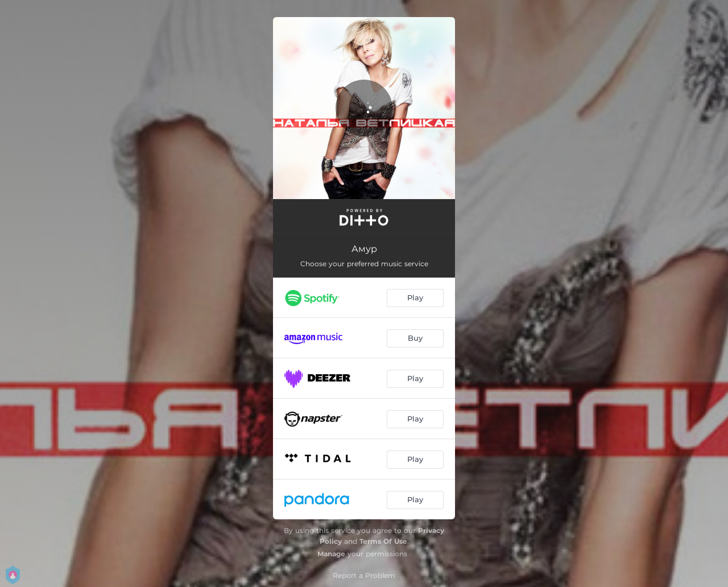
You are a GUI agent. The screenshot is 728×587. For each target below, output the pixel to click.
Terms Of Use (383, 541)
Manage (331, 554)
